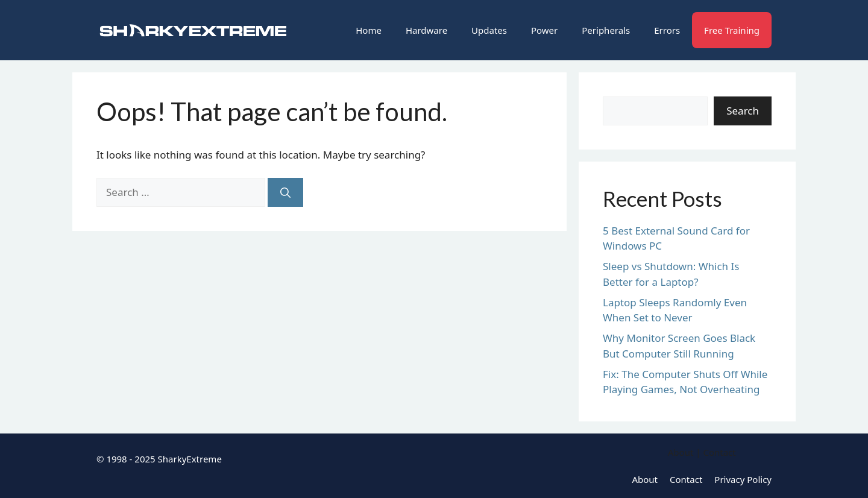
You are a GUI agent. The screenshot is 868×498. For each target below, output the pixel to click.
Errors (667, 30)
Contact (686, 479)
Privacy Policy (743, 479)
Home (369, 30)
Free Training (732, 30)
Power (544, 30)
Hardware (426, 30)
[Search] (285, 192)
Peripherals (606, 30)
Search (743, 111)
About (645, 479)
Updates (489, 30)
